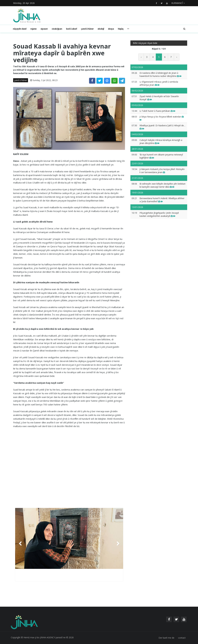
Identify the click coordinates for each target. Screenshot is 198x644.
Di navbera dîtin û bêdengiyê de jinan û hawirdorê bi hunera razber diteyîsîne (160, 74)
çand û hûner (87, 29)
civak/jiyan (57, 29)
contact (182, 638)
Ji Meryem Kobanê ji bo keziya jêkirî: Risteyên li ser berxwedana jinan (162, 171)
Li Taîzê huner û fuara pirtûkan (157, 111)
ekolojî (101, 29)
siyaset (44, 29)
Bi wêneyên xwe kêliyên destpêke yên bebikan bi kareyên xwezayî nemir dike (162, 185)
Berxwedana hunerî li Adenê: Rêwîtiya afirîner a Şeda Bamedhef (162, 200)
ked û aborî (71, 29)
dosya (111, 29)
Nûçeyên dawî (20, 29)
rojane (33, 29)
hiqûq (121, 29)
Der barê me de (166, 638)
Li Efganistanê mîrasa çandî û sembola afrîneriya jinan (159, 83)
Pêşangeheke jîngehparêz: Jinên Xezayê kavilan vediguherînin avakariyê (159, 214)
